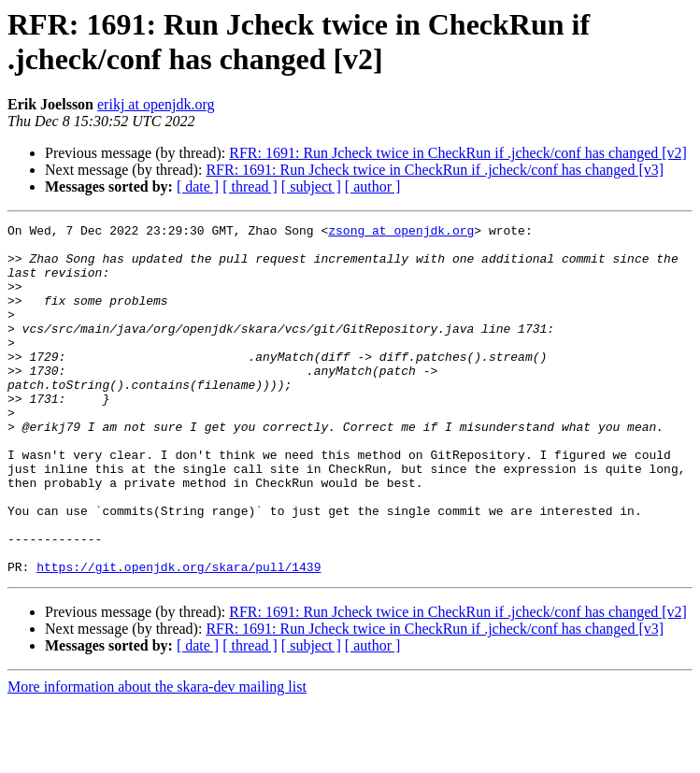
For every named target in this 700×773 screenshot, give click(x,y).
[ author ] (373, 186)
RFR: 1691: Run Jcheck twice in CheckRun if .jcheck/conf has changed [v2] (458, 153)
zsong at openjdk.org (401, 233)
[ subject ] (311, 186)
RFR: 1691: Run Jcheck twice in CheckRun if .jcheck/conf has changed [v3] (435, 170)
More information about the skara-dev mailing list (157, 757)
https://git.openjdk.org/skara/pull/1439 (179, 637)
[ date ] (198, 186)
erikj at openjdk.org (156, 104)
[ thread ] (250, 186)
